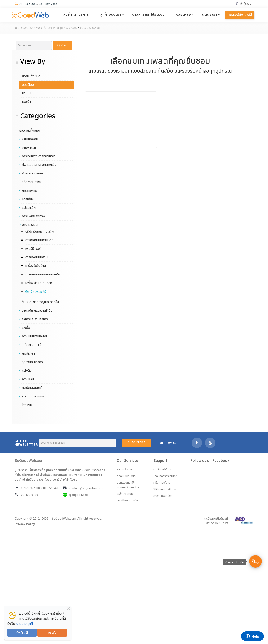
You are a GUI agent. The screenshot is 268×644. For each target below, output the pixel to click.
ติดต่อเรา (210, 14)
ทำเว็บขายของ (35, 480)
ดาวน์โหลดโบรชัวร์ (128, 500)
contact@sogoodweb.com (87, 488)
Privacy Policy (25, 524)
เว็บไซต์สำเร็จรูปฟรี (41, 470)
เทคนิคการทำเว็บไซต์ (165, 476)
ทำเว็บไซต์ (40, 475)
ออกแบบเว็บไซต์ (64, 470)
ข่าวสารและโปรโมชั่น (148, 14)
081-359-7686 (48, 4)
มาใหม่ (26, 93)
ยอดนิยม (28, 85)
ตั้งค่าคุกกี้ (22, 633)
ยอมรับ (52, 633)
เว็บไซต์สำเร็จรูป (67, 480)
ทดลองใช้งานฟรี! (240, 15)
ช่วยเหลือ (184, 14)
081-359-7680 (28, 4)
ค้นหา (62, 45)
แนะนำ (26, 102)
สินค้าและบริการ (76, 14)
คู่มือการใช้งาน (162, 483)
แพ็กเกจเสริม (125, 494)
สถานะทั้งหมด (31, 76)
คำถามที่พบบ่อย (163, 496)
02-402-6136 (30, 495)
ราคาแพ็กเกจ (125, 469)
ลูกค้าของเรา (111, 14)
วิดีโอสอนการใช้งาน (165, 489)
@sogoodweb (78, 495)
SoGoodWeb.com (30, 460)
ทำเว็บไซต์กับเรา (163, 469)
